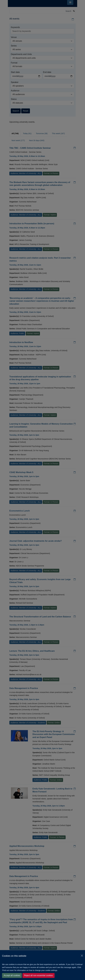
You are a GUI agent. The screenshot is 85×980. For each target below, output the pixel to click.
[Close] (82, 956)
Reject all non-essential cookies (39, 975)
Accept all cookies (12, 975)
